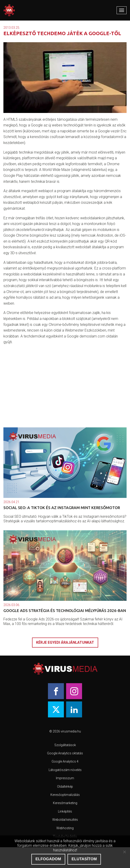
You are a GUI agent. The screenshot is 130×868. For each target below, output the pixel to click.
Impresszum (65, 778)
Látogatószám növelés (65, 770)
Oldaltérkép (65, 787)
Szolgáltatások (65, 745)
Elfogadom (48, 859)
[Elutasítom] (124, 852)
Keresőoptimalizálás (65, 795)
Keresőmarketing (65, 803)
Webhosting (65, 828)
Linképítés (65, 811)
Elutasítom (84, 859)
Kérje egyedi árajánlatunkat (65, 642)
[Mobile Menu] (122, 10)
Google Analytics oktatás (65, 753)
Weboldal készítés (65, 820)
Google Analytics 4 (65, 761)
